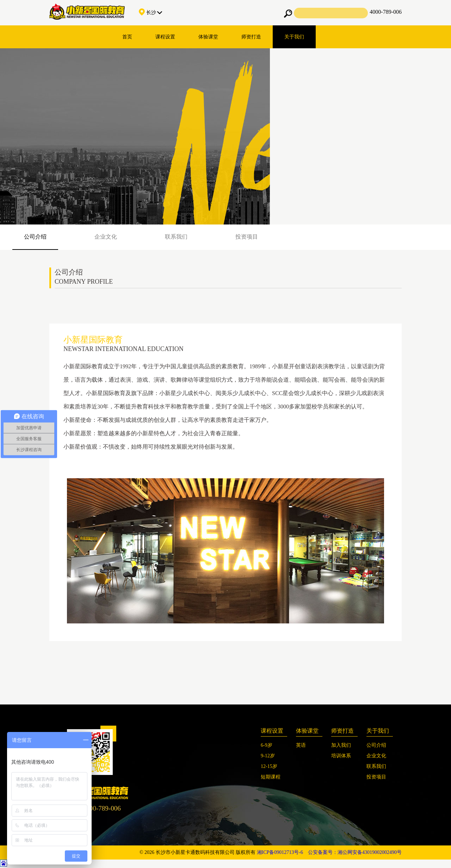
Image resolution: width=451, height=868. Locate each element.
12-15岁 (269, 766)
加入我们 (341, 745)
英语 (301, 745)
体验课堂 (208, 37)
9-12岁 (268, 756)
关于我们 (294, 37)
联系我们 (176, 237)
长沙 (150, 13)
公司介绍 (35, 237)
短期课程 (271, 777)
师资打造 (251, 37)
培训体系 (341, 756)
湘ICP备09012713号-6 (280, 852)
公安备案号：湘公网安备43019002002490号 (355, 852)
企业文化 (106, 237)
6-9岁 (267, 745)
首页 (127, 37)
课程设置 (165, 37)
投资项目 (247, 237)
